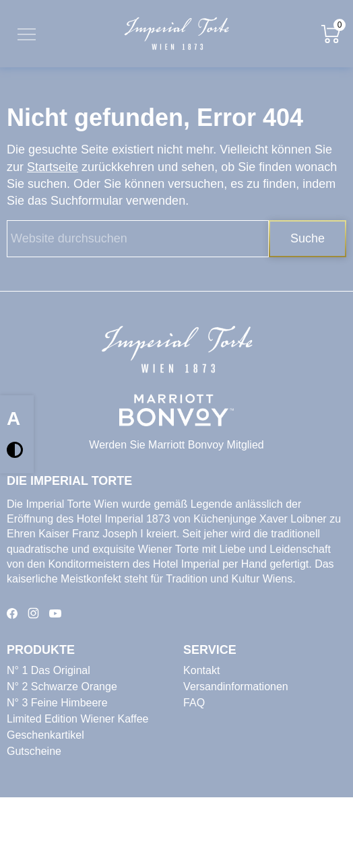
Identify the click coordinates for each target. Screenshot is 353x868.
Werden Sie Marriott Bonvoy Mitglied (176, 445)
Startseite (53, 167)
